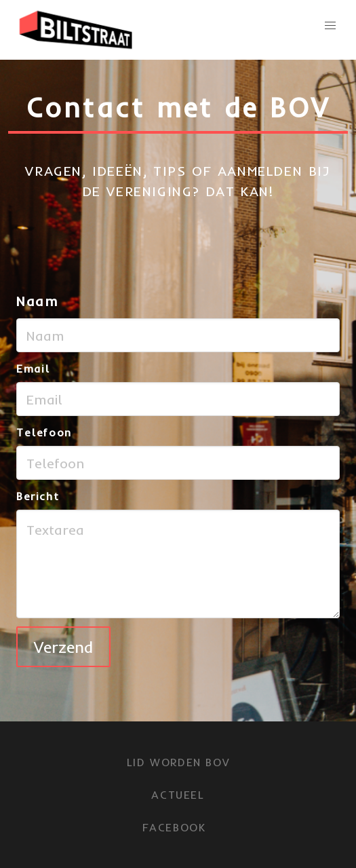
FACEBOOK (174, 827)
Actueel (178, 795)
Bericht (38, 496)
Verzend (63, 647)
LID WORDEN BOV (178, 762)
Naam (37, 301)
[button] (330, 26)
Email (33, 369)
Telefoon (44, 432)
